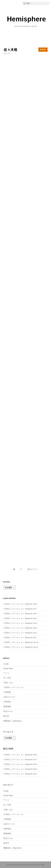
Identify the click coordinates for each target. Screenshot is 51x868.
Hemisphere (26, 19)
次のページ (32, 569)
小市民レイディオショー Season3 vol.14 (21, 642)
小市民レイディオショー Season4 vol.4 (20, 623)
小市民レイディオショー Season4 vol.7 (20, 609)
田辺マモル (8, 711)
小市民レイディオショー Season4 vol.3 (20, 628)
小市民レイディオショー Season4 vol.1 (20, 638)
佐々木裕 (7, 678)
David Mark (8, 668)
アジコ (6, 673)
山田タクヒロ (9, 697)
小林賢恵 (7, 692)
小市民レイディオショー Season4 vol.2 (20, 633)
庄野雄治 (7, 702)
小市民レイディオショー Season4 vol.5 (20, 618)
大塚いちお (8, 683)
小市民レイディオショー (14, 687)
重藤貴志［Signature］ (13, 721)
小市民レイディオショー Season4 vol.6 (20, 614)
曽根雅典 (7, 706)
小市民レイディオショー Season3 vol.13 (21, 647)
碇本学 (6, 716)
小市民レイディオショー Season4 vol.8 (20, 604)
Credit (6, 664)
